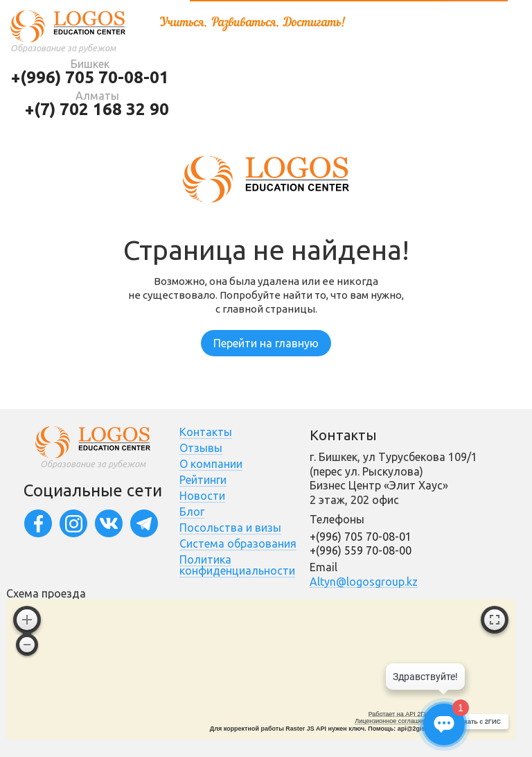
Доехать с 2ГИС (477, 722)
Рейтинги (203, 480)
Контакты (206, 432)
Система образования (238, 543)
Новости (202, 496)
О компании (211, 464)
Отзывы (201, 448)
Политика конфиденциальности (237, 565)
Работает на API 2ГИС (401, 714)
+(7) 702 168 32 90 (97, 109)
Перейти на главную (266, 343)
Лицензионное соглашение (394, 721)
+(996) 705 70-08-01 (90, 77)
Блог (192, 512)
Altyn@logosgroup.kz (364, 582)
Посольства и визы (230, 528)
